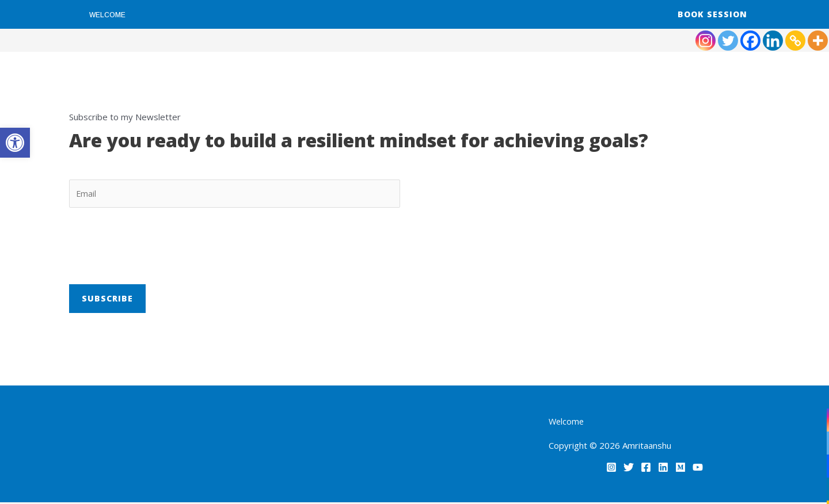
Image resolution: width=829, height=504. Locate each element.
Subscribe (107, 299)
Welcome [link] (107, 15)
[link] (15, 143)
